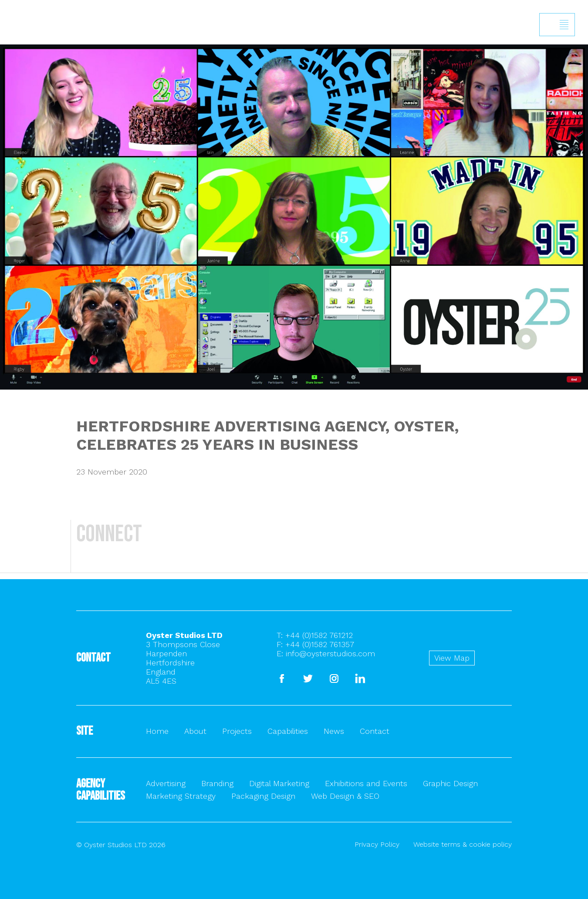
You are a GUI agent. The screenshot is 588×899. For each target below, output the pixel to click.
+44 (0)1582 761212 (319, 635)
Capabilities (288, 731)
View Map (452, 658)
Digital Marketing (279, 783)
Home (157, 731)
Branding (217, 783)
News (334, 731)
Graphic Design (450, 783)
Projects (237, 731)
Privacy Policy (377, 844)
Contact (375, 731)
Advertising (166, 783)
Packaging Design (263, 796)
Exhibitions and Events (366, 783)
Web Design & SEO (345, 796)
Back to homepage (16, 67)
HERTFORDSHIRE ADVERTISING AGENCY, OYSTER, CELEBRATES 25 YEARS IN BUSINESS (267, 435)
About (195, 731)
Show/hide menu (564, 25)
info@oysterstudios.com (330, 653)
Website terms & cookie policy (463, 844)
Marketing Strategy (181, 796)
